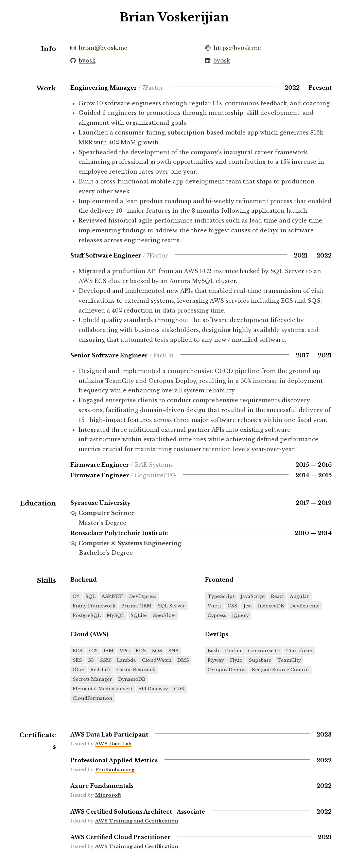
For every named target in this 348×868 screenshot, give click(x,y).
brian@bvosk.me (103, 48)
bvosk (87, 60)
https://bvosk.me (237, 48)
